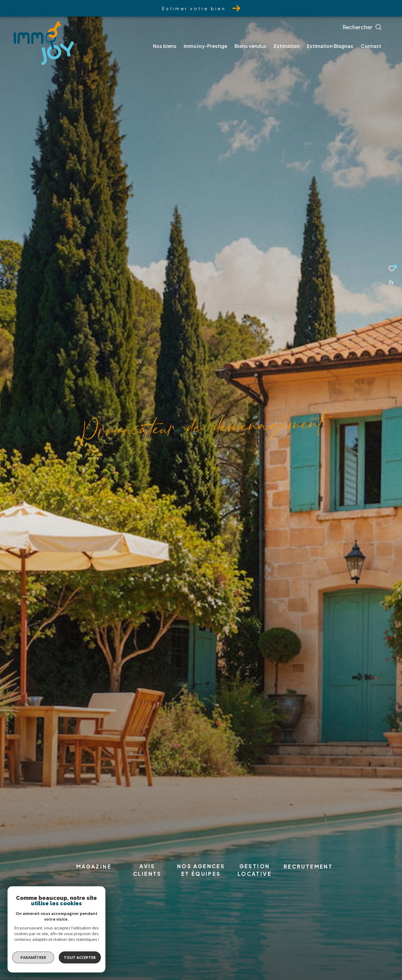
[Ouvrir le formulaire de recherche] (376, 27)
